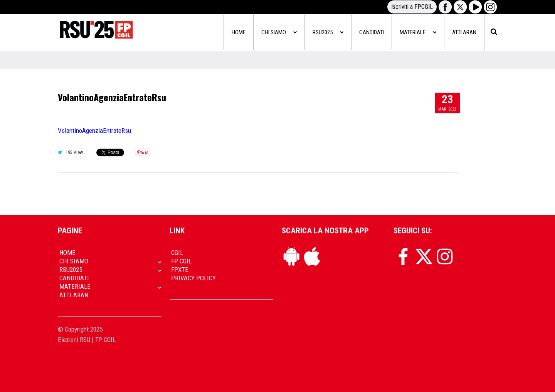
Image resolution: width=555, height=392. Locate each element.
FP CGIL (181, 261)
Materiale (418, 32)
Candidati (372, 32)
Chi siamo (279, 32)
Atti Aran (464, 32)
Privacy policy (193, 278)
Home (239, 32)
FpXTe (180, 270)
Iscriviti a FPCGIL (412, 7)
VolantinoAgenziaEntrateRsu (112, 97)
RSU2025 (328, 32)
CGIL (177, 253)
